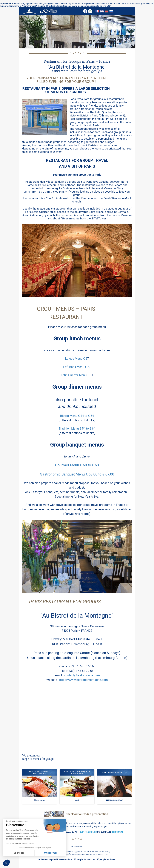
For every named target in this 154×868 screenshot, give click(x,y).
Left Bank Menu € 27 (77, 367)
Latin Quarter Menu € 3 (76, 375)
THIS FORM (117, 832)
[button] (6, 863)
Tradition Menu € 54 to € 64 (77, 429)
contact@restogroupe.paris (82, 675)
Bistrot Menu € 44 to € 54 (77, 416)
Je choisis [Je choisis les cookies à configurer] (19, 853)
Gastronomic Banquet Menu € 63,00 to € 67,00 (77, 474)
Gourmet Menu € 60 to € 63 (77, 465)
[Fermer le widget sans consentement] (17, 821)
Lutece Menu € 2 (76, 359)
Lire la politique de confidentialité (20, 843)
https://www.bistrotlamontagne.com (83, 680)
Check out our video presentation (87, 814)
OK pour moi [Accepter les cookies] (50, 853)
